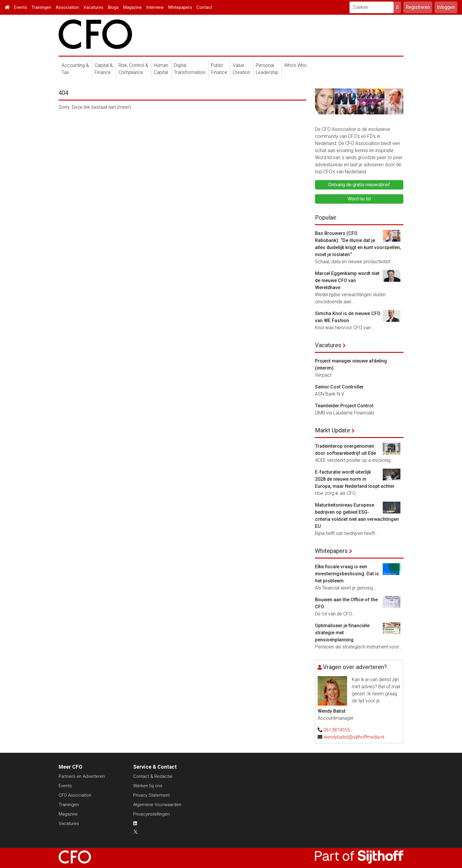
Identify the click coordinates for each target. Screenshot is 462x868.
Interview (155, 7)
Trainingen (41, 7)
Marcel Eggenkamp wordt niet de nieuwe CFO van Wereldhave (347, 280)
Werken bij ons (148, 786)
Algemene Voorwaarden (157, 805)
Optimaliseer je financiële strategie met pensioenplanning (342, 633)
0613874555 (337, 730)
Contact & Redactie (153, 776)
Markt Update (333, 430)
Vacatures (93, 7)
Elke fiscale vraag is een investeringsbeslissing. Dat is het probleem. (347, 574)
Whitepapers (180, 7)
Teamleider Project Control (344, 406)
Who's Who (295, 65)
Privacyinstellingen (151, 814)
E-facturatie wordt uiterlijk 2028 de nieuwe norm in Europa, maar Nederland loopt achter (355, 479)
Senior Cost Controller (339, 387)
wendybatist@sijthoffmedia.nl (354, 737)
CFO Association (75, 795)
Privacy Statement (151, 795)
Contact (204, 7)
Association (67, 7)
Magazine (132, 7)
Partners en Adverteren (82, 776)
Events (21, 7)
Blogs (113, 7)
